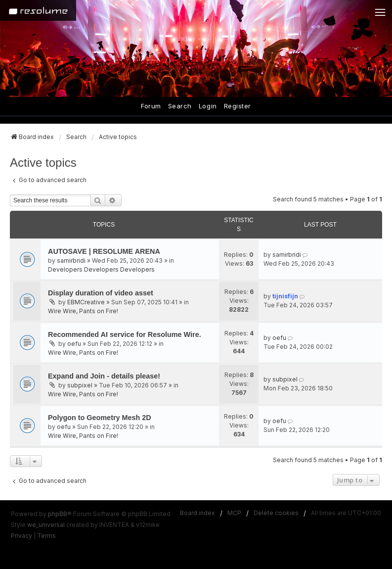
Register (238, 106)
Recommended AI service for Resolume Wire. (125, 334)
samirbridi (71, 261)
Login (208, 106)
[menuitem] (22, 536)
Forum (151, 106)
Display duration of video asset (101, 293)
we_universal (46, 525)
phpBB (58, 514)
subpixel (80, 385)
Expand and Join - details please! (104, 376)
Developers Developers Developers (101, 269)
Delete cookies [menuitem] (276, 513)
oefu (74, 344)
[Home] (38, 10)
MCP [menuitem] (234, 513)
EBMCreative (86, 302)
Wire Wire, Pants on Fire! (83, 311)
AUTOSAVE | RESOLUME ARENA (104, 251)
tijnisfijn (285, 296)
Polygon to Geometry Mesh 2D (100, 418)
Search (180, 106)
